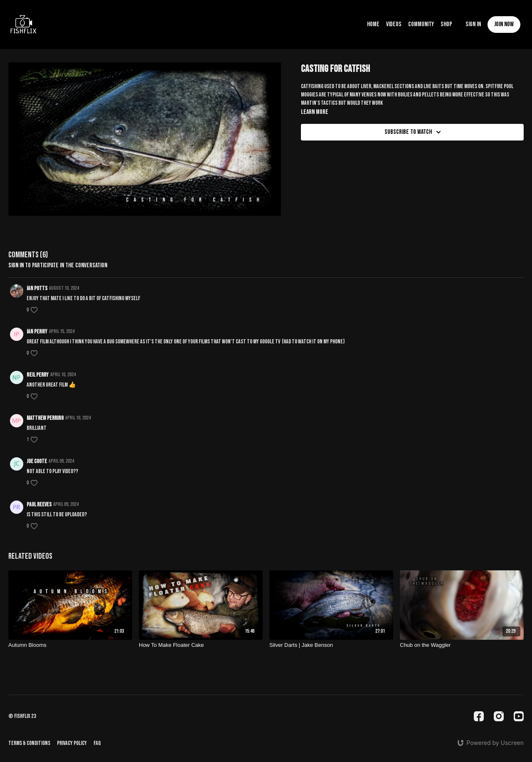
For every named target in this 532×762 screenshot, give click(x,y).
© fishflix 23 (22, 716)
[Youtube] (519, 716)
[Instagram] (499, 716)
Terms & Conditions (29, 743)
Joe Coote (37, 461)
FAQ (97, 743)
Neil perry (38, 375)
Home (373, 24)
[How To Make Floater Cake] (201, 645)
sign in (16, 265)
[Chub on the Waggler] (462, 645)
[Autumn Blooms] (70, 645)
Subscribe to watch (414, 132)
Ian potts (37, 288)
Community (421, 24)
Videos (394, 24)
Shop (446, 24)
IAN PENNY (37, 332)
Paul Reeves (39, 504)
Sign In (473, 24)
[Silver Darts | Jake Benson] (331, 645)
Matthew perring (45, 418)
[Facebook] (479, 716)
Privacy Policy (72, 743)
